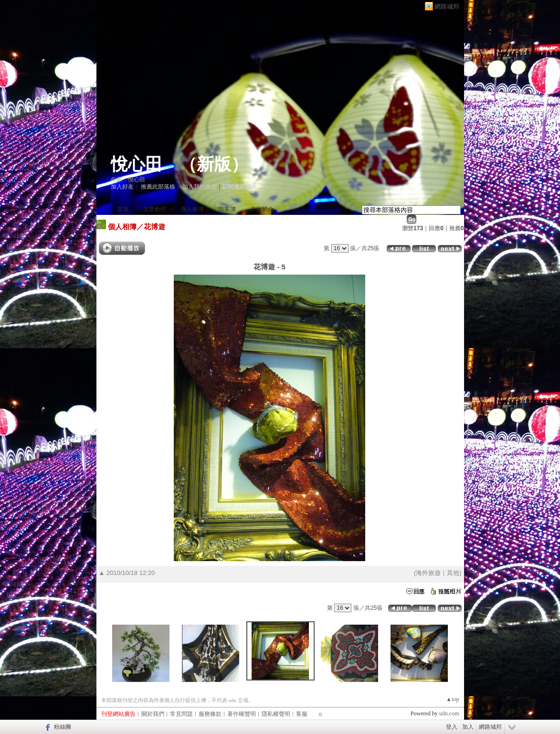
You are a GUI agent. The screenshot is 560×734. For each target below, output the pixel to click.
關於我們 (153, 714)
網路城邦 (447, 6)
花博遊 (154, 227)
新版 (214, 164)
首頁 (123, 209)
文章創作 (155, 209)
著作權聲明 (242, 714)
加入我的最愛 (200, 187)
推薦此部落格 (158, 187)
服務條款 (210, 714)
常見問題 (181, 714)
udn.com (449, 713)
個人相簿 (192, 209)
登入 (452, 727)
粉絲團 (63, 727)
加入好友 (122, 187)
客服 (302, 714)
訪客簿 (227, 209)
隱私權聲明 (276, 714)
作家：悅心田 (128, 180)
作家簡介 (262, 209)
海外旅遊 (428, 573)
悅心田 (137, 164)
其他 (453, 573)
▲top (452, 699)
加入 (468, 727)
